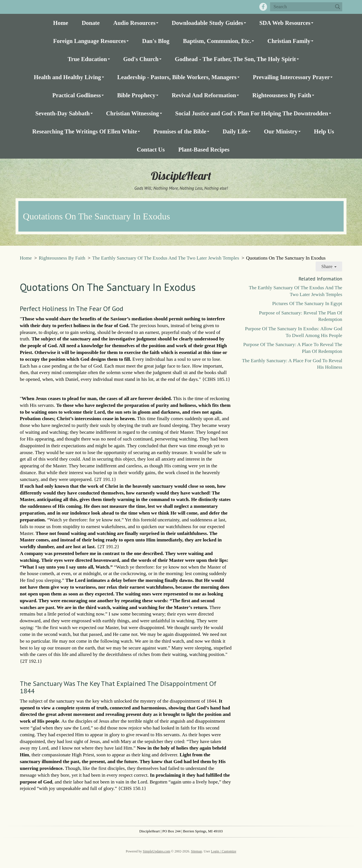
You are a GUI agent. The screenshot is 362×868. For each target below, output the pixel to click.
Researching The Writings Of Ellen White (85, 131)
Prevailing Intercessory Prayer (291, 77)
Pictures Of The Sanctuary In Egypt (307, 304)
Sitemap (196, 851)
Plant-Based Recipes (204, 149)
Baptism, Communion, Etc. (217, 41)
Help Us (324, 131)
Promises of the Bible (180, 131)
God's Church (141, 59)
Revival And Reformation (204, 95)
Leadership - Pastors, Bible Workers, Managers (177, 77)
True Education (87, 59)
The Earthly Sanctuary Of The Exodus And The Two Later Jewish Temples (166, 258)
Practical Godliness (77, 95)
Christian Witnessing (132, 113)
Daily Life (235, 131)
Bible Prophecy (136, 95)
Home (61, 23)
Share (329, 266)
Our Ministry (281, 131)
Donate (91, 23)
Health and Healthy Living (67, 77)
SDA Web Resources (285, 23)
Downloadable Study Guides (207, 23)
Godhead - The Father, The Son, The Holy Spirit (235, 59)
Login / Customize (224, 851)
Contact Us (151, 149)
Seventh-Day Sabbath (63, 113)
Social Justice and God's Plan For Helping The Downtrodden (252, 113)
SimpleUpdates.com (157, 851)
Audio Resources (134, 23)
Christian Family (289, 41)
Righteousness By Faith (282, 95)
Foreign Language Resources (90, 41)
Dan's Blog (156, 41)
